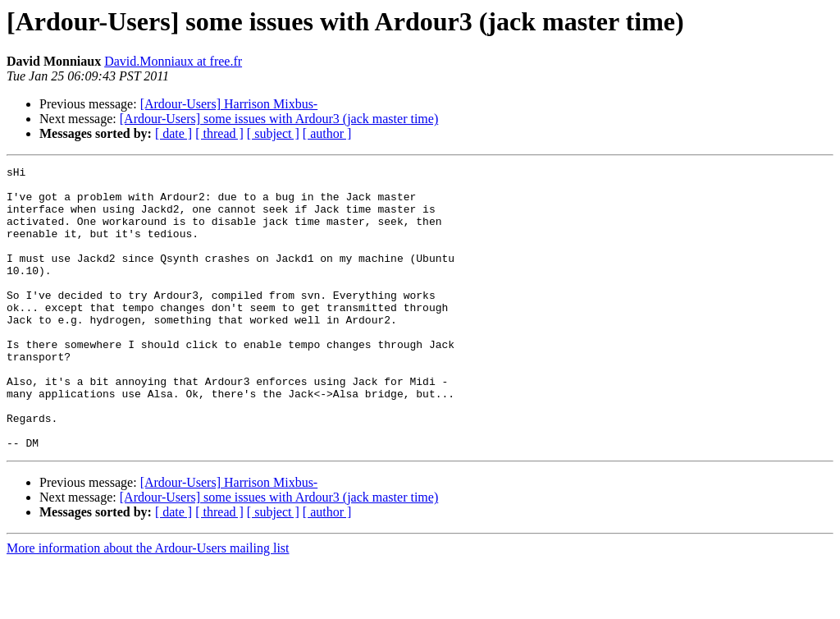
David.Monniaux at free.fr (173, 61)
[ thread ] (219, 133)
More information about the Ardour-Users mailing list (148, 605)
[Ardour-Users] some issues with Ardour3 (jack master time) (279, 119)
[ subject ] (273, 133)
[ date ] (173, 133)
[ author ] (327, 133)
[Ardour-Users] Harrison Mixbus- (229, 104)
